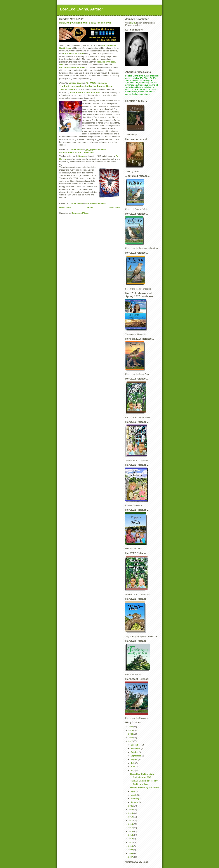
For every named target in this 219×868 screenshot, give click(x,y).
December (136, 745)
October (135, 752)
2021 (131, 806)
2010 (131, 846)
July (133, 763)
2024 (131, 734)
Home (90, 208)
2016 (131, 824)
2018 (131, 817)
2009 (131, 850)
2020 (131, 810)
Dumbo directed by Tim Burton (77, 153)
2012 (131, 839)
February (135, 799)
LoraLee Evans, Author (82, 9)
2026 (131, 727)
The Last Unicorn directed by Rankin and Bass (86, 86)
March (134, 795)
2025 (131, 730)
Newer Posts (65, 208)
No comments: (100, 83)
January (135, 802)
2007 (131, 857)
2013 (131, 835)
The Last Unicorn (67, 90)
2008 (131, 853)
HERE (133, 23)
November (136, 748)
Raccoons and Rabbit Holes (72, 67)
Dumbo (82, 156)
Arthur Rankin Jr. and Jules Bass (85, 92)
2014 (131, 831)
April (133, 791)
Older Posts (115, 208)
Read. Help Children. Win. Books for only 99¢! (85, 23)
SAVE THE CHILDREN (73, 54)
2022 (131, 741)
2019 (131, 813)
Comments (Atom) (80, 213)
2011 (131, 842)
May (133, 770)
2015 (131, 828)
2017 (131, 820)
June (133, 767)
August (134, 759)
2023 (131, 738)
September (136, 756)
